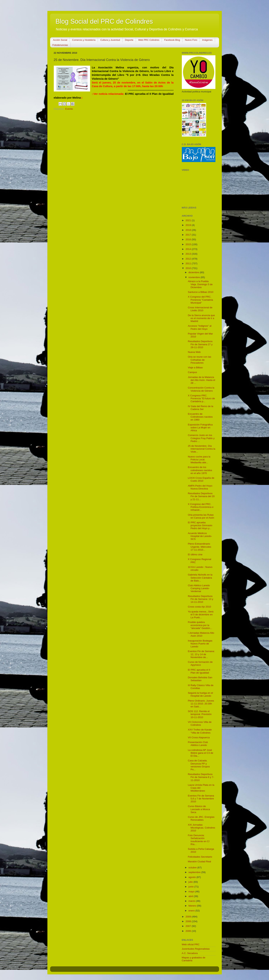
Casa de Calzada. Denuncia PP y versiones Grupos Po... (199, 765)
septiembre (195, 872)
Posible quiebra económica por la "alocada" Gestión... (200, 625)
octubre (193, 868)
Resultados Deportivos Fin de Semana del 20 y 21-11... (201, 496)
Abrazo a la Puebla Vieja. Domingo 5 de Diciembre (200, 284)
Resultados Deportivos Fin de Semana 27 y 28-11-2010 (200, 344)
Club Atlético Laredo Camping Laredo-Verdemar (199, 588)
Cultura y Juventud (110, 40)
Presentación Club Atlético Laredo (198, 744)
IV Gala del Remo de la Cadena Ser (201, 408)
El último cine (195, 554)
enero (192, 911)
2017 (189, 235)
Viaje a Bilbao (195, 367)
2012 (189, 259)
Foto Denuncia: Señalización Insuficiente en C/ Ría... (199, 840)
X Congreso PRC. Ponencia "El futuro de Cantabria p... (201, 398)
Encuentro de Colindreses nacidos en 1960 (200, 417)
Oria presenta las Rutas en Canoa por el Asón (201, 516)
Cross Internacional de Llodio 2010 (200, 309)
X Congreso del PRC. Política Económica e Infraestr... (201, 507)
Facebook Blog (172, 40)
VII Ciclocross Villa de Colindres (200, 723)
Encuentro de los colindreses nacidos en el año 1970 (200, 470)
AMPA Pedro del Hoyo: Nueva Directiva (200, 487)
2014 (189, 249)
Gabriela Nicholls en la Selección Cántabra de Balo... (200, 578)
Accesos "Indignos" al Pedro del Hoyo (200, 327)
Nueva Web (194, 352)
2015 (189, 244)
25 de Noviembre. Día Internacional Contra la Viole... (202, 449)
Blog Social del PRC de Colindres (104, 21)
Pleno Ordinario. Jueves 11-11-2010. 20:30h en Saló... (201, 704)
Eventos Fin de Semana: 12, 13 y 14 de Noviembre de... (201, 654)
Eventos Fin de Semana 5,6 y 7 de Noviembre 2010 (201, 799)
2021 (189, 220)
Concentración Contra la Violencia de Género (201, 389)
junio (191, 887)
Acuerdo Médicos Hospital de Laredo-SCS (200, 536)
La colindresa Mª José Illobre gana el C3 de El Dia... (201, 753)
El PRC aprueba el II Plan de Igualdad (199, 671)
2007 (189, 926)
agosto (193, 877)
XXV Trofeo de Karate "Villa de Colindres (200, 731)
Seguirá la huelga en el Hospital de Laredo (200, 694)
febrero (193, 906)
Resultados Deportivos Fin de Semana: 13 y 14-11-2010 (201, 599)
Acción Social (60, 40)
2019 (189, 225)
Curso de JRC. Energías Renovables (201, 818)
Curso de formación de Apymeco (200, 663)
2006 (189, 931)
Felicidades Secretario (200, 857)
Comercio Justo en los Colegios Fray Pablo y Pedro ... (201, 438)
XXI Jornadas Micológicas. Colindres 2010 (201, 828)
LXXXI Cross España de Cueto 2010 (201, 479)
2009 (189, 917)
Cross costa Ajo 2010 (199, 607)
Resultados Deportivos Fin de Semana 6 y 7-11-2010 (201, 777)
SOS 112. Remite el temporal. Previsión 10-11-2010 (200, 714)
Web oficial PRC (191, 944)
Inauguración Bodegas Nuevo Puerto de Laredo (200, 644)
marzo (192, 901)
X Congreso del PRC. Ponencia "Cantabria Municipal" (200, 300)
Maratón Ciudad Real (199, 862)
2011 (189, 263)
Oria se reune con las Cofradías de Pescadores (199, 360)
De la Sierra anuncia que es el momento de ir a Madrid (201, 318)
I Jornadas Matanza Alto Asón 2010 (201, 634)
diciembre (194, 272)
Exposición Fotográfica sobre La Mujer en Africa (200, 428)
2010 (189, 268)
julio (191, 882)
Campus (192, 372)
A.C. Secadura (190, 953)
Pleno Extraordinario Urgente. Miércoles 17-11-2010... (199, 547)
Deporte (129, 40)
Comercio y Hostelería (84, 40)
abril (191, 896)
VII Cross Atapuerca (199, 737)
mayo (192, 892)
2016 (189, 239)
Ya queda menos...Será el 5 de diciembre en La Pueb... (201, 615)
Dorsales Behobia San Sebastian (200, 679)
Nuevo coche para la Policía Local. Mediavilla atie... (199, 460)
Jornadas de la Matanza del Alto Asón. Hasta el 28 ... (201, 380)
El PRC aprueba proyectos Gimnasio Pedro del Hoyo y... (200, 525)
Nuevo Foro (191, 40)
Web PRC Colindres (149, 40)
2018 (189, 230)
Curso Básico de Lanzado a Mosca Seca (199, 809)
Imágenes (207, 40)
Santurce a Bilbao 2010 (201, 292)
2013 (189, 254)
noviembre (195, 277)
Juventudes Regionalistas (196, 949)
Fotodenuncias (60, 45)
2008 (189, 921)
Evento (69, 109)
